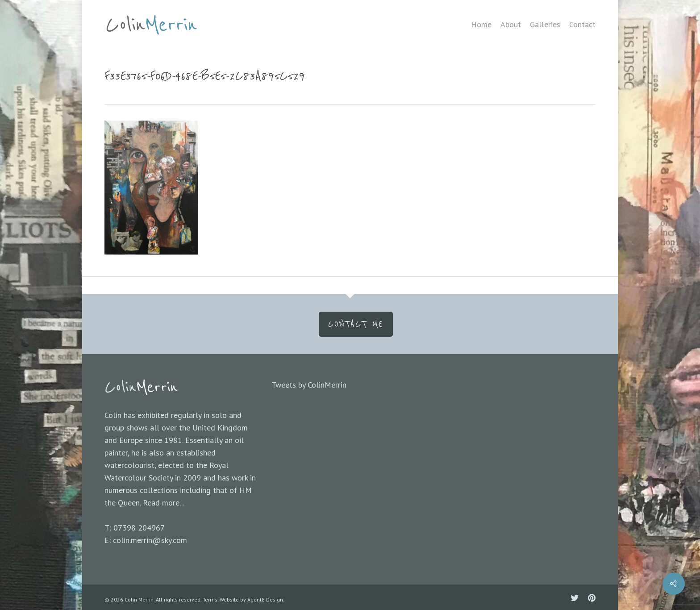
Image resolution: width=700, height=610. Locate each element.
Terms (210, 600)
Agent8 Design (265, 600)
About (511, 25)
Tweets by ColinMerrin (309, 385)
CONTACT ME (356, 324)
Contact (582, 25)
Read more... (164, 503)
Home (481, 25)
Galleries (545, 25)
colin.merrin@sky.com (150, 540)
